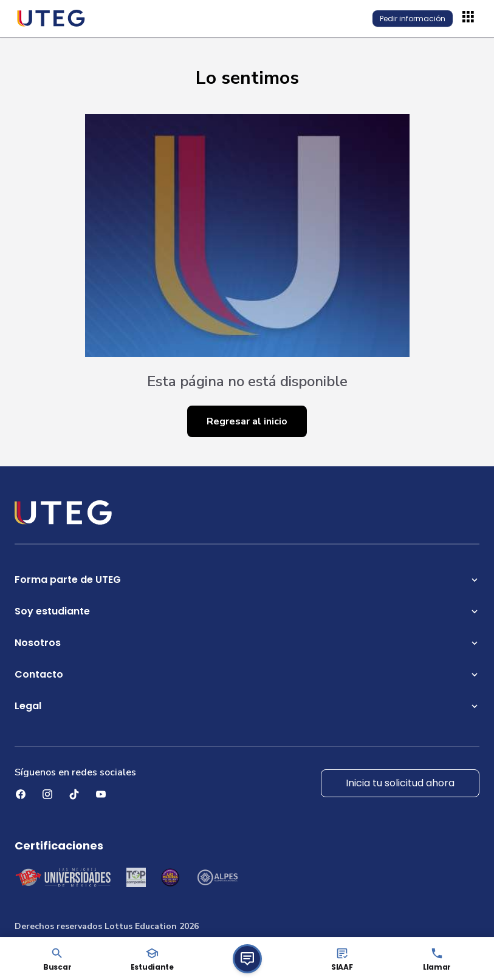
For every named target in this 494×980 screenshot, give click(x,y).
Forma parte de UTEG (247, 580)
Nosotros (247, 643)
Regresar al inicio (247, 421)
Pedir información (413, 19)
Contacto (247, 674)
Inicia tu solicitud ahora (400, 783)
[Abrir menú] (470, 18)
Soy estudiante (247, 611)
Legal (247, 706)
